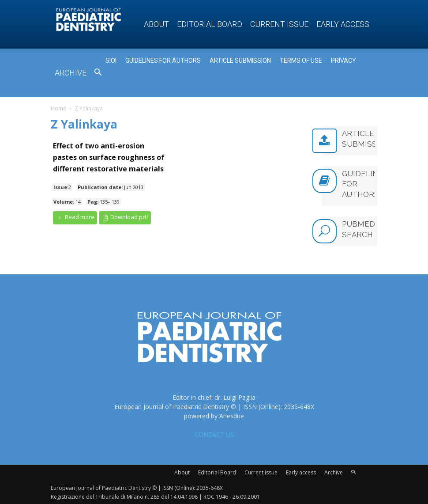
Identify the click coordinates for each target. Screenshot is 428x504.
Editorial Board (210, 24)
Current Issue (279, 24)
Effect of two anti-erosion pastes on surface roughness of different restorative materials (109, 157)
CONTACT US (214, 434)
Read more (75, 217)
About (156, 24)
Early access (343, 24)
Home (58, 108)
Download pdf (125, 217)
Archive (71, 73)
